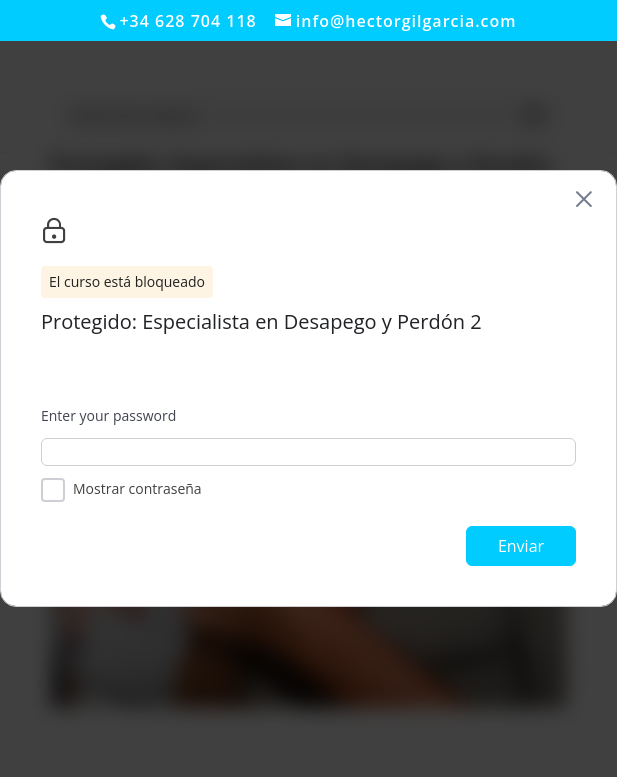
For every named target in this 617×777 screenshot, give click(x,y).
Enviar (521, 546)
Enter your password (108, 415)
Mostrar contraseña (137, 488)
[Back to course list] (584, 199)
